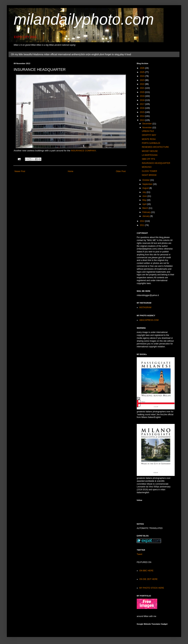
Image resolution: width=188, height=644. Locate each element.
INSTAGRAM (145, 307)
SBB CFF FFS (148, 159)
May (145, 200)
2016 (143, 108)
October (146, 180)
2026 (143, 68)
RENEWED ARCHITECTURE (155, 147)
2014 (143, 116)
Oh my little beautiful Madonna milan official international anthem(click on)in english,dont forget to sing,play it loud (71, 54)
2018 (143, 100)
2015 (143, 112)
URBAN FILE (148, 131)
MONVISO (147, 167)
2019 (143, 96)
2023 (143, 80)
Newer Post (20, 171)
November (147, 128)
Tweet (139, 554)
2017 (143, 104)
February (147, 212)
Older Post (121, 171)
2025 (143, 72)
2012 (143, 221)
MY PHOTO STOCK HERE (152, 588)
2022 (143, 84)
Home (71, 171)
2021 (143, 88)
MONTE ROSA (149, 139)
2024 (143, 76)
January (146, 216)
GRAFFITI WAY (149, 135)
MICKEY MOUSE (150, 151)
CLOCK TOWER (149, 171)
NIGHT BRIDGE (149, 175)
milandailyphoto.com (84, 19)
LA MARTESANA (150, 155)
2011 (143, 225)
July (145, 192)
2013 (143, 120)
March (146, 208)
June (145, 196)
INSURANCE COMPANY (83, 151)
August (146, 188)
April (145, 204)
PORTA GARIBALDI (151, 143)
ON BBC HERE (146, 571)
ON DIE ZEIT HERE (148, 579)
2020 (143, 92)
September (148, 184)
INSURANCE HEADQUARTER (156, 163)
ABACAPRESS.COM (149, 320)
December (147, 124)
